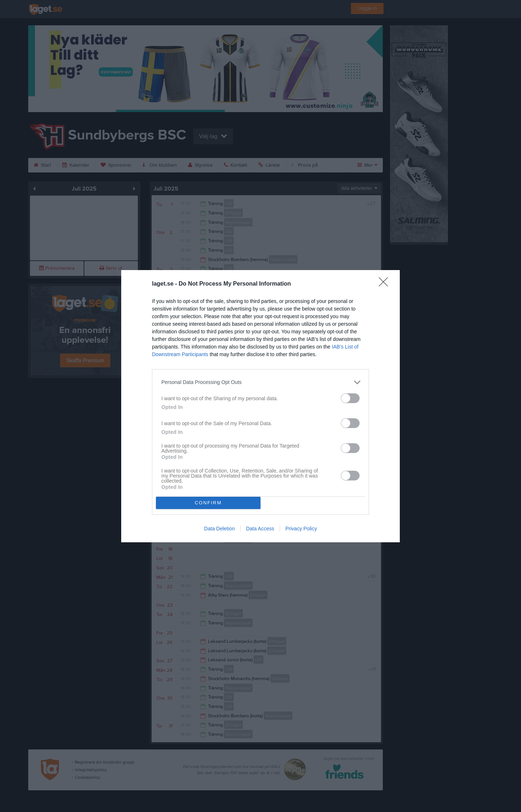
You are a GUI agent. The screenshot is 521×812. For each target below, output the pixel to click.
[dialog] (260, 406)
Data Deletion (219, 529)
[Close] (386, 284)
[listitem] (260, 382)
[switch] (350, 398)
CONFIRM (208, 503)
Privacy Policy (301, 529)
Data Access (260, 529)
